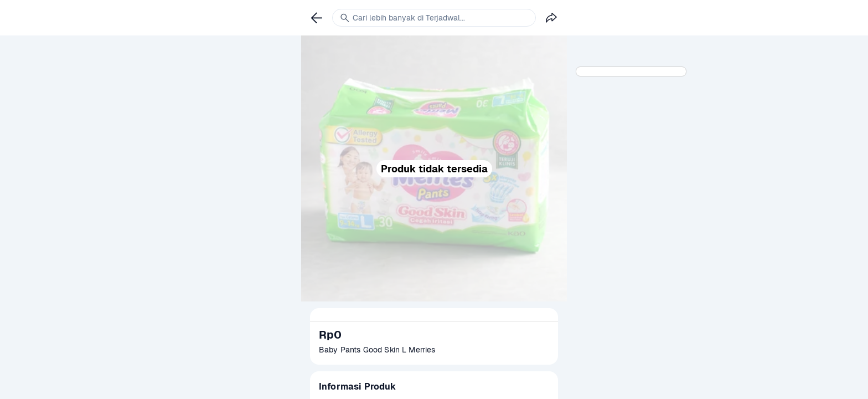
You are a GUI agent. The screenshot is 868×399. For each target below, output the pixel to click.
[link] (317, 18)
